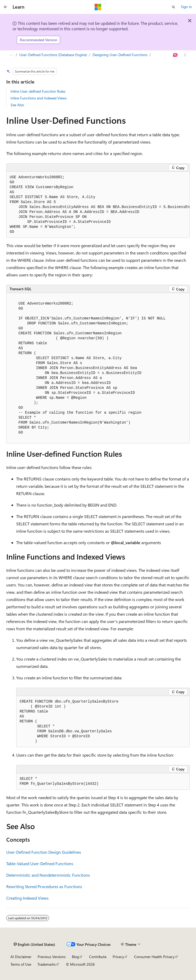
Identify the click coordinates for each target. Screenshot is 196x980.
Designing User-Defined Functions (120, 55)
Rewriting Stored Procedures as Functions (44, 886)
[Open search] (174, 7)
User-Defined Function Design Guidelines (44, 852)
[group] (98, 205)
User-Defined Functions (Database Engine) (53, 55)
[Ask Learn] (175, 55)
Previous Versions (52, 957)
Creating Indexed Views (27, 898)
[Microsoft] (98, 7)
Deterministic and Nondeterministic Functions (48, 875)
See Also (17, 105)
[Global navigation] (5, 7)
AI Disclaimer (21, 957)
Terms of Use (21, 964)
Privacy (118, 957)
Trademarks (47, 964)
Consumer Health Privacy (154, 957)
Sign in (186, 7)
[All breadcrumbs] (11, 55)
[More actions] (185, 55)
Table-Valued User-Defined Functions (40, 863)
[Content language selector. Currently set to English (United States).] (34, 945)
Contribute (98, 957)
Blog (75, 957)
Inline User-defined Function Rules (38, 91)
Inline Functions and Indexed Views (39, 98)
